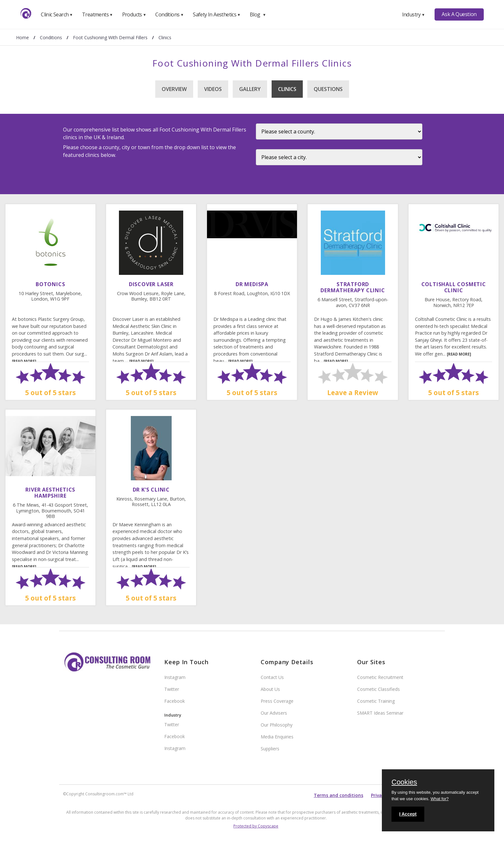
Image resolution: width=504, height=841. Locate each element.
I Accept (408, 814)
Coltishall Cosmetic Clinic (454, 287)
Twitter (172, 689)
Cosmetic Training (376, 701)
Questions (328, 89)
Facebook (175, 701)
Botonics (50, 284)
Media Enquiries (277, 737)
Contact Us (272, 677)
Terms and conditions (338, 795)
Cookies (404, 782)
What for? (439, 799)
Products (134, 14)
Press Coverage (277, 701)
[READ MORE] (24, 361)
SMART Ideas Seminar (380, 713)
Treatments (97, 14)
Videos (213, 89)
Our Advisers (274, 713)
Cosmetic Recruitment (380, 677)
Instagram (175, 677)
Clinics (287, 89)
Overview (174, 89)
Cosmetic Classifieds (378, 689)
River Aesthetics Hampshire (50, 493)
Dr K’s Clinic (151, 490)
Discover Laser (151, 284)
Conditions (169, 14)
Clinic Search (57, 14)
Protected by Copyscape (256, 826)
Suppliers (270, 749)
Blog (258, 14)
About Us (270, 689)
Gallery (250, 89)
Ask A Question (459, 14)
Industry (414, 14)
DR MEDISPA (252, 284)
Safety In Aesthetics (217, 14)
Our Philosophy (277, 725)
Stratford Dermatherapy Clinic (353, 287)
